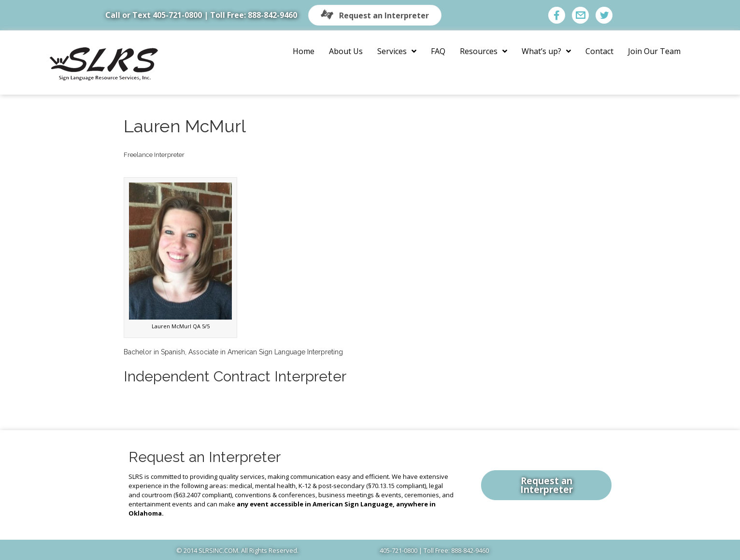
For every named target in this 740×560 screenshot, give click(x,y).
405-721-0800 (177, 15)
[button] (375, 15)
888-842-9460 (272, 15)
